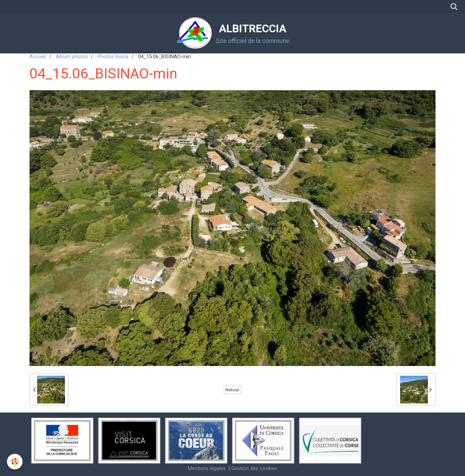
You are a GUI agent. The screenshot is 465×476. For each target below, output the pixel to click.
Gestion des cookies (254, 469)
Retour (232, 390)
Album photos (72, 57)
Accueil (38, 57)
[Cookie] (15, 462)
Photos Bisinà (113, 57)
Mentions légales (207, 469)
